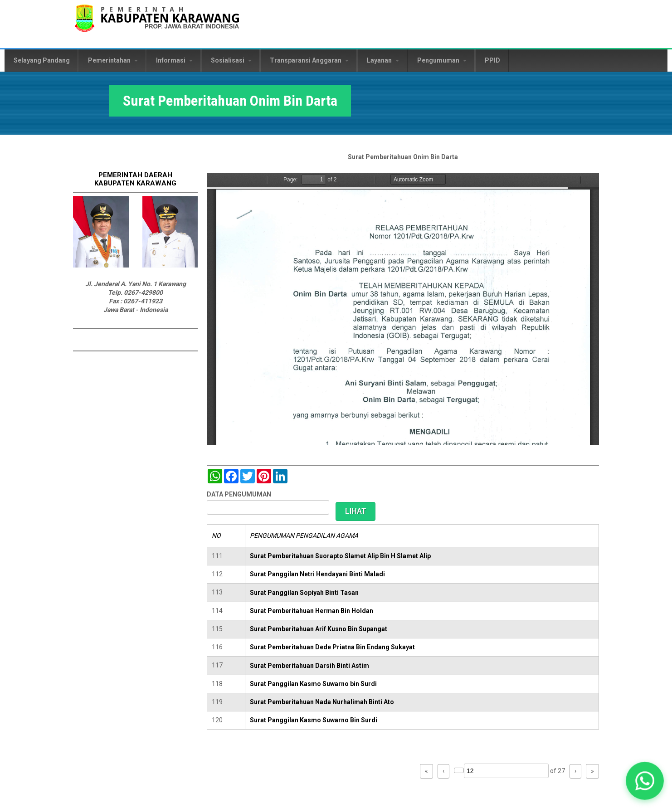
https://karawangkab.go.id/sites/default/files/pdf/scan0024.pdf (403, 309)
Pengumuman (442, 60)
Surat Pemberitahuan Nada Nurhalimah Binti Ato (322, 702)
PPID (492, 60)
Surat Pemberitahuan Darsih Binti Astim (309, 666)
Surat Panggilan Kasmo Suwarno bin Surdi (313, 684)
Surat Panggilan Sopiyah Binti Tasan (304, 593)
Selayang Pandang (42, 60)
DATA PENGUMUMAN (239, 494)
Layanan (383, 60)
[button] (645, 781)
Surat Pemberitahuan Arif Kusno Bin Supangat (319, 629)
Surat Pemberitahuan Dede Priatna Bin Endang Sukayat (332, 647)
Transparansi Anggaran (309, 60)
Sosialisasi (231, 60)
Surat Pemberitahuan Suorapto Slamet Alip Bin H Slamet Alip (340, 556)
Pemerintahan (113, 60)
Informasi (174, 60)
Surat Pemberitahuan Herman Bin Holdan (312, 611)
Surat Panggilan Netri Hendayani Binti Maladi (317, 574)
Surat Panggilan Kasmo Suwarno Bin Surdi (314, 720)
